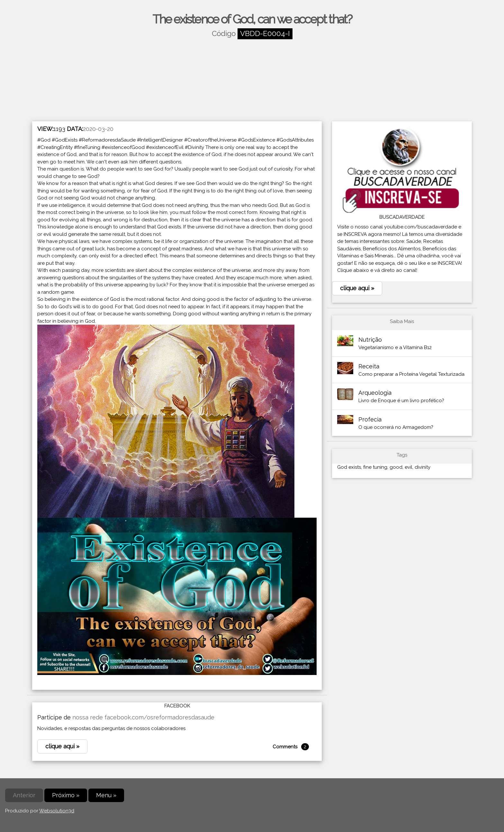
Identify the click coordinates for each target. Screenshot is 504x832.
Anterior (24, 795)
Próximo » (66, 795)
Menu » (106, 795)
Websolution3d (57, 811)
